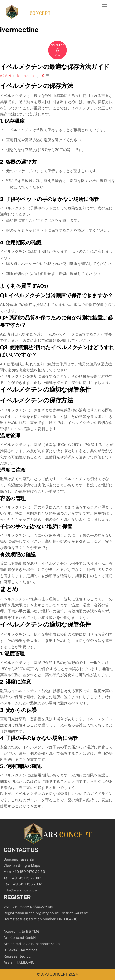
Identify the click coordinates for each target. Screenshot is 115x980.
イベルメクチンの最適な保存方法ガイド (55, 67)
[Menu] (105, 6)
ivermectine (26, 76)
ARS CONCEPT (54, 974)
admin (5, 76)
